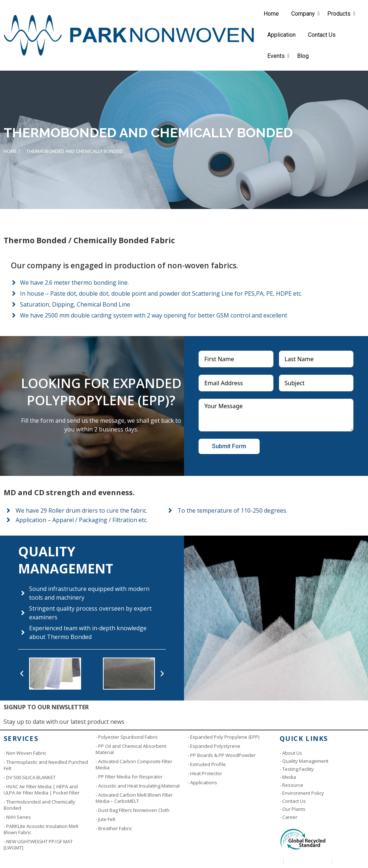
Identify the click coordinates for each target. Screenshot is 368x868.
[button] (22, 674)
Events (277, 56)
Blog (303, 56)
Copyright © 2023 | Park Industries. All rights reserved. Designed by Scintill (90, 861)
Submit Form (229, 446)
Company (304, 14)
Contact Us (322, 35)
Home (271, 14)
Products (340, 14)
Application (281, 35)
